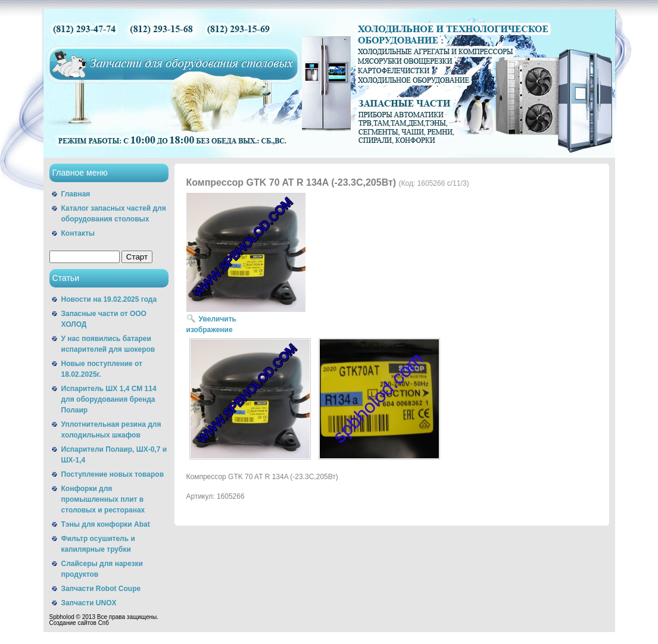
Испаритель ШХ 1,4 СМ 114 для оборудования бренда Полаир (109, 399)
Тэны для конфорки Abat (106, 524)
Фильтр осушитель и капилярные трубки (98, 544)
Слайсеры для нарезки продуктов (102, 569)
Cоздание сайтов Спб (79, 623)
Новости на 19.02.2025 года (109, 299)
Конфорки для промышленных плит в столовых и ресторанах (103, 499)
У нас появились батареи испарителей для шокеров (108, 344)
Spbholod (62, 617)
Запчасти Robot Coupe (101, 589)
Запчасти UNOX (89, 603)
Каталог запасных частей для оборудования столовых (114, 214)
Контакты (78, 233)
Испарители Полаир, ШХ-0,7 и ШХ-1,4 (114, 455)
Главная (76, 194)
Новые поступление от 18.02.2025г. (102, 369)
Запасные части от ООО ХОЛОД (104, 319)
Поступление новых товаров (113, 474)
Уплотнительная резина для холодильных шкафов (111, 430)
